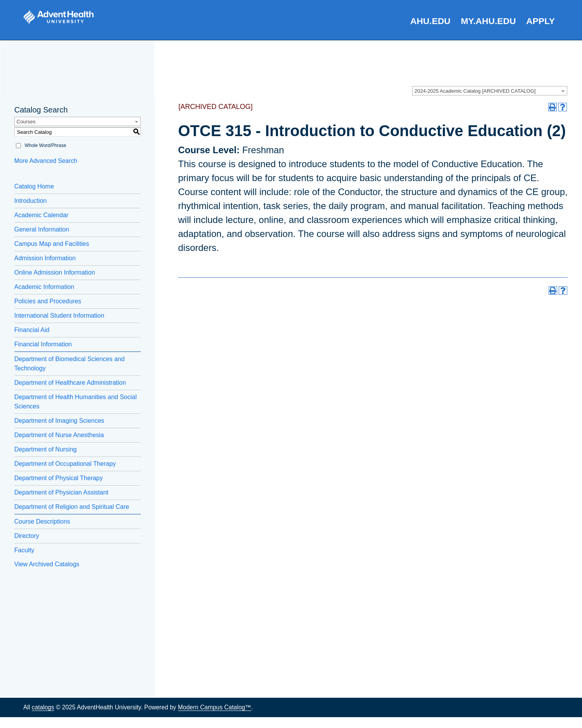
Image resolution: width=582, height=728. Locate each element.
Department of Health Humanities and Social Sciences (76, 402)
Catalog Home (34, 186)
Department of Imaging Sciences (59, 421)
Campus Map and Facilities (52, 244)
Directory (27, 536)
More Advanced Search (46, 161)
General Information (42, 229)
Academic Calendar (41, 215)
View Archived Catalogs (47, 564)
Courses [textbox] (26, 122)
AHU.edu (430, 21)
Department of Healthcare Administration (70, 383)
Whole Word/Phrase (45, 145)
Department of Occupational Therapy (65, 464)
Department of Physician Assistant (61, 492)
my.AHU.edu (489, 21)
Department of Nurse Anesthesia (59, 435)
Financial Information (43, 344)
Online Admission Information (55, 272)
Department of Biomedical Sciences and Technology (70, 364)
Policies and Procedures (48, 301)
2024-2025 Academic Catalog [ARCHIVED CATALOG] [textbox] (475, 91)
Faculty (24, 550)
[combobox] (490, 91)
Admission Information (45, 258)
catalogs (43, 707)
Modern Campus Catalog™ (215, 707)
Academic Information (44, 287)
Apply (541, 21)
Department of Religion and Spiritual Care (72, 507)
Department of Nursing (46, 449)
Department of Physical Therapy (59, 478)
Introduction (31, 201)
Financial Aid (32, 330)
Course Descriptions (42, 521)
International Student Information (59, 316)
